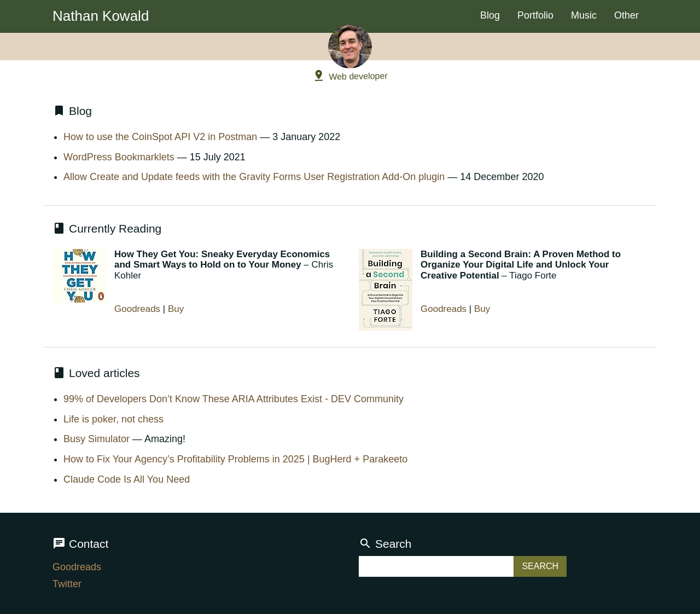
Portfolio (535, 15)
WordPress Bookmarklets (119, 157)
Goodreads (137, 309)
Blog (490, 15)
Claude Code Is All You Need (127, 479)
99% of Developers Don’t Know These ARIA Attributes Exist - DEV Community (234, 399)
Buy (176, 309)
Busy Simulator (97, 439)
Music (584, 15)
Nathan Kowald (101, 16)
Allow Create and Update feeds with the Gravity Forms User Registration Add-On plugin (254, 177)
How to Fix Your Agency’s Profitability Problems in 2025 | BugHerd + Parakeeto (235, 459)
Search (385, 544)
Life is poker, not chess (113, 419)
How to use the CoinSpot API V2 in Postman (160, 137)
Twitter (67, 584)
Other (626, 15)
